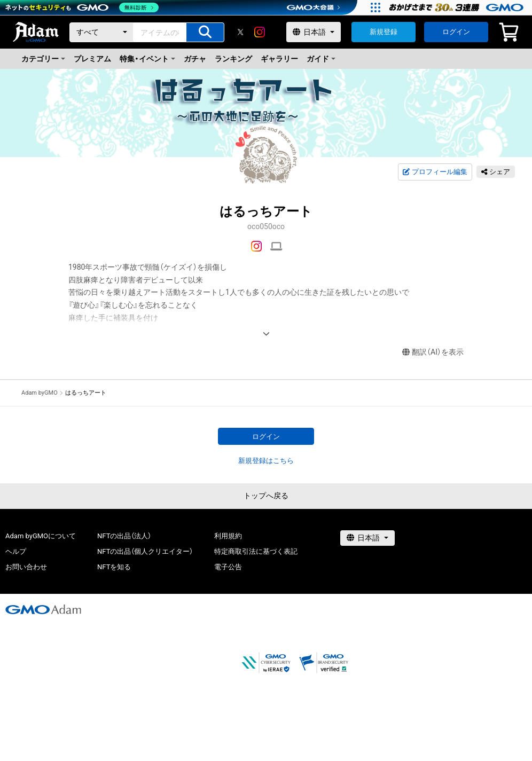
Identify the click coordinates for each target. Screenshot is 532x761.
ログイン (456, 32)
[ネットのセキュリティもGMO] (82, 7)
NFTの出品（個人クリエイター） (145, 551)
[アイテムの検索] (205, 32)
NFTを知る (114, 567)
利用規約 (228, 536)
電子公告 (228, 567)
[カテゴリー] (101, 32)
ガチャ (195, 59)
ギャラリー (279, 59)
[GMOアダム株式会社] (43, 609)
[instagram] (260, 32)
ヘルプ (16, 551)
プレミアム (92, 59)
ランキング (233, 59)
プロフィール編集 (435, 172)
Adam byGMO (40, 393)
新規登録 (384, 32)
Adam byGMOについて (41, 536)
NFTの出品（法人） (124, 536)
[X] (240, 32)
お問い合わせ (26, 567)
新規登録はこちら (266, 461)
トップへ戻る (266, 496)
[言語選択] (314, 32)
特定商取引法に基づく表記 (256, 551)
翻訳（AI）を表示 (433, 352)
